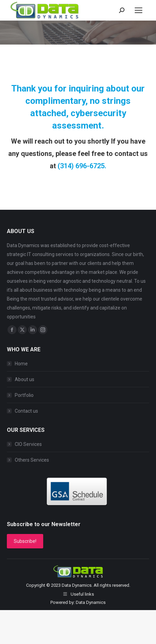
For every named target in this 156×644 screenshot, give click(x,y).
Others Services (32, 460)
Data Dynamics (77, 585)
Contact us (26, 411)
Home (21, 364)
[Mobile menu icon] (139, 10)
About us (25, 379)
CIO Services (28, 444)
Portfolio (24, 395)
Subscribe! (25, 541)
